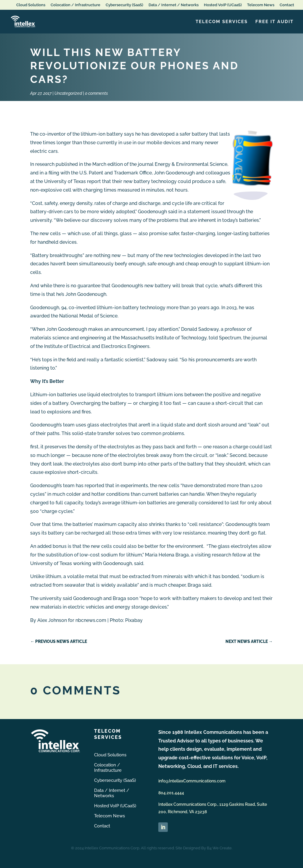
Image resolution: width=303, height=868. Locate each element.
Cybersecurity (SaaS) (124, 5)
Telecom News (261, 5)
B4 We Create (219, 848)
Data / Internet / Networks (174, 5)
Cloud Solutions (31, 5)
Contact (287, 5)
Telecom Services (222, 22)
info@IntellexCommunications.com (192, 781)
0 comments (96, 93)
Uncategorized (68, 93)
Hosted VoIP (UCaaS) (223, 5)
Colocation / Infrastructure (75, 5)
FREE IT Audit (274, 22)
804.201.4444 (171, 793)
